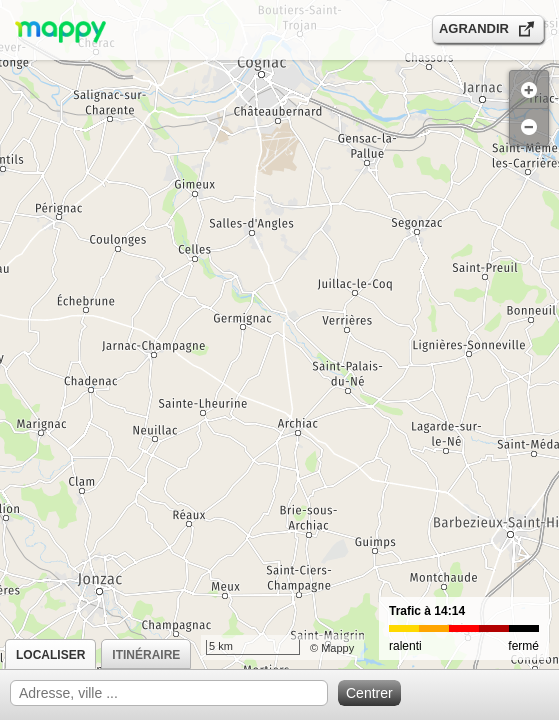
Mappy (337, 648)
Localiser (50, 655)
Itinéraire (146, 655)
